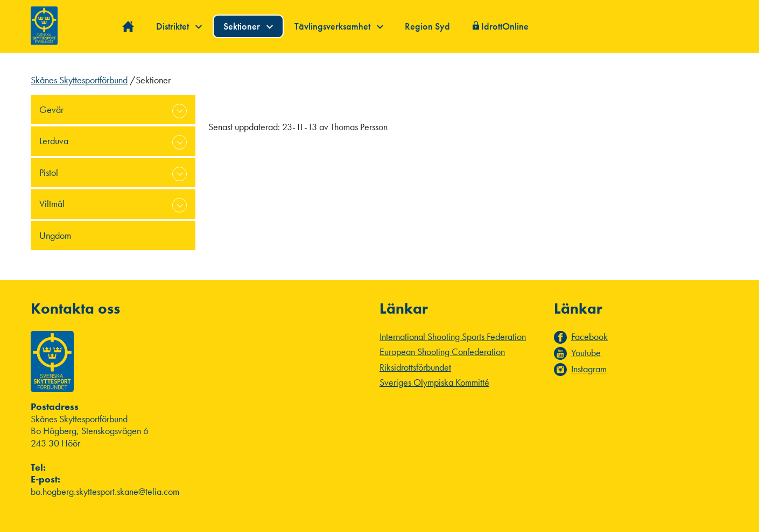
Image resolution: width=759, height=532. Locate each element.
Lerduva (54, 141)
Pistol (49, 172)
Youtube (586, 353)
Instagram (589, 369)
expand (180, 111)
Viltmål (52, 204)
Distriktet (179, 26)
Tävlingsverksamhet (339, 26)
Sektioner (248, 26)
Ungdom (55, 235)
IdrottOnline (505, 26)
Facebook (589, 337)
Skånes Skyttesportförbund (79, 80)
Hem (128, 27)
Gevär (51, 109)
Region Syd (427, 26)
